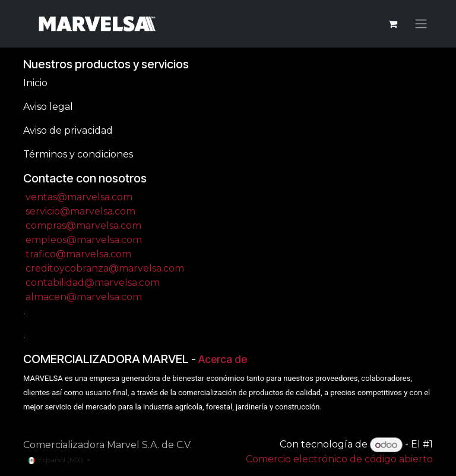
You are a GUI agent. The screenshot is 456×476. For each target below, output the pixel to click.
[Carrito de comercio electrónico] (392, 24)
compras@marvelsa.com (83, 226)
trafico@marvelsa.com (78, 254)
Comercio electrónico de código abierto (339, 459)
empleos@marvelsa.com (84, 240)
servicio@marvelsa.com (80, 211)
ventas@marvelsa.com (79, 197)
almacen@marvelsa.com (84, 297)
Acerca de (223, 359)
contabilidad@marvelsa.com (93, 283)
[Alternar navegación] (421, 24)
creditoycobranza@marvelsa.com (105, 268)
